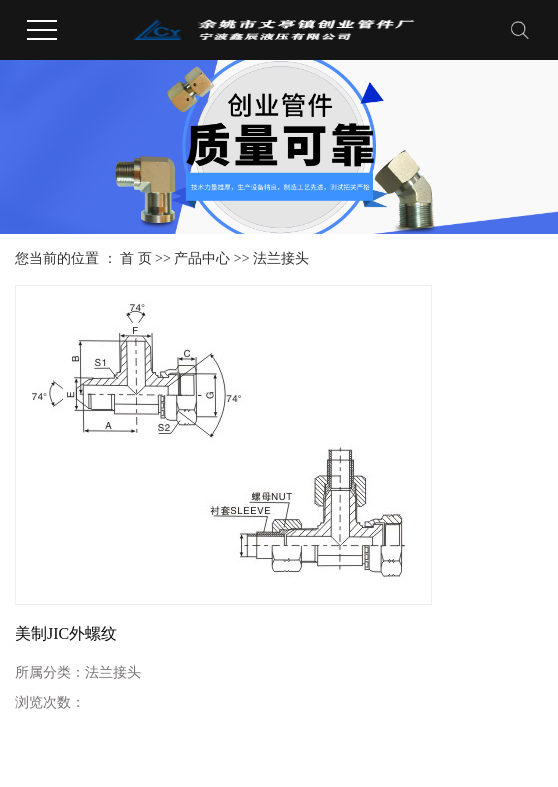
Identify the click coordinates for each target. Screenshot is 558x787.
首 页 (136, 258)
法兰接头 (281, 258)
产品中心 (202, 258)
